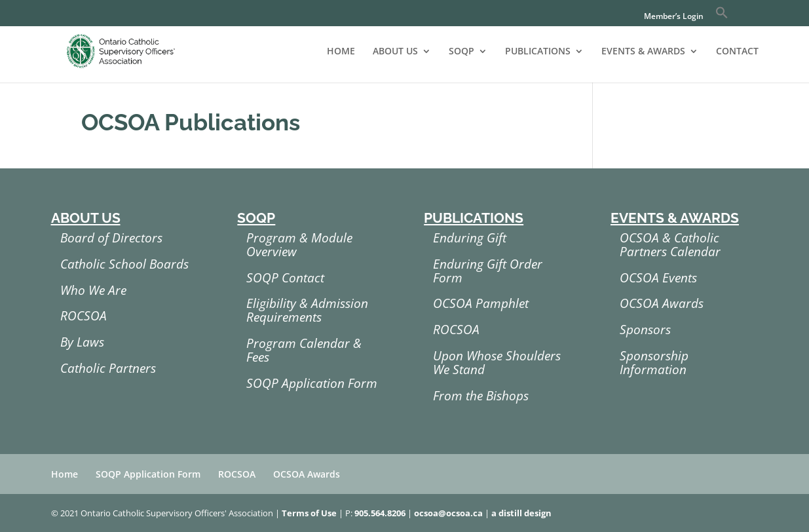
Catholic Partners (108, 368)
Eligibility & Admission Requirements (307, 310)
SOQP (461, 52)
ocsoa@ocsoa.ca (448, 513)
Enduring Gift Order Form (488, 271)
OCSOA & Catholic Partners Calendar (670, 245)
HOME (341, 52)
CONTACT (737, 52)
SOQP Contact (285, 278)
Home (65, 474)
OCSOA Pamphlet (481, 303)
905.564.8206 (380, 513)
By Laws (82, 342)
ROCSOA (84, 316)
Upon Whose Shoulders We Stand (497, 363)
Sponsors (645, 330)
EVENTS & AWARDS (643, 52)
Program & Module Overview (299, 245)
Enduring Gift (470, 238)
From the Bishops (481, 396)
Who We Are (93, 290)
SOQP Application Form (312, 383)
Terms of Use (309, 513)
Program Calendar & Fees (304, 350)
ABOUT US (395, 52)
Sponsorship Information (654, 363)
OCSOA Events (658, 278)
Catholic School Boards (124, 264)
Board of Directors (111, 238)
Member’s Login (674, 17)
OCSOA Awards (662, 303)
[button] (722, 16)
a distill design (521, 513)
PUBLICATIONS (538, 52)
